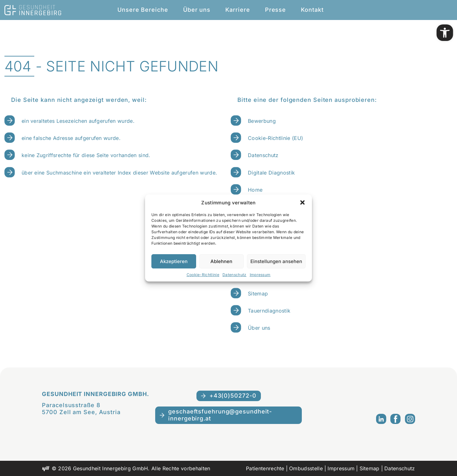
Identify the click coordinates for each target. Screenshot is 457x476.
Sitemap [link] (258, 294)
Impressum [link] (260, 275)
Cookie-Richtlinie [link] (203, 275)
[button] (302, 202)
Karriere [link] (238, 10)
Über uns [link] (197, 10)
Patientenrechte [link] (265, 468)
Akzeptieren (174, 261)
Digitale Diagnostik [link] (271, 173)
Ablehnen (221, 261)
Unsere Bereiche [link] (143, 10)
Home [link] (255, 190)
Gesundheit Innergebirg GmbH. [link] (95, 394)
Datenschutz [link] (235, 275)
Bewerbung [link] (262, 121)
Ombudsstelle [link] (306, 468)
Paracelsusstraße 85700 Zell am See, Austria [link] (81, 409)
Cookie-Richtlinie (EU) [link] (275, 138)
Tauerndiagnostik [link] (269, 311)
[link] (445, 33)
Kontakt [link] (312, 10)
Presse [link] (275, 10)
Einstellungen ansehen (276, 261)
